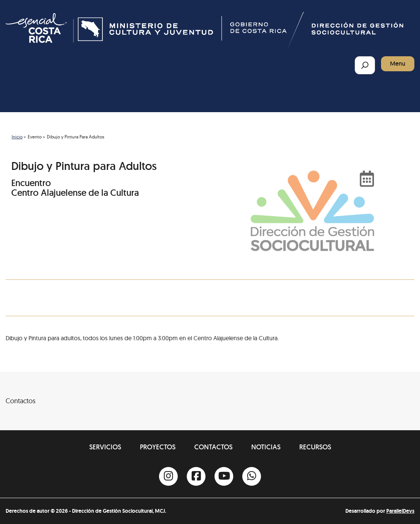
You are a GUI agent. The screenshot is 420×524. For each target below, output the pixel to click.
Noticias (266, 447)
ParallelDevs (400, 511)
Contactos (213, 447)
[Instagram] (168, 476)
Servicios (105, 447)
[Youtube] (224, 476)
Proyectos (158, 447)
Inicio (17, 137)
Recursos (315, 447)
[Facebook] (196, 476)
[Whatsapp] (252, 476)
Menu (398, 64)
